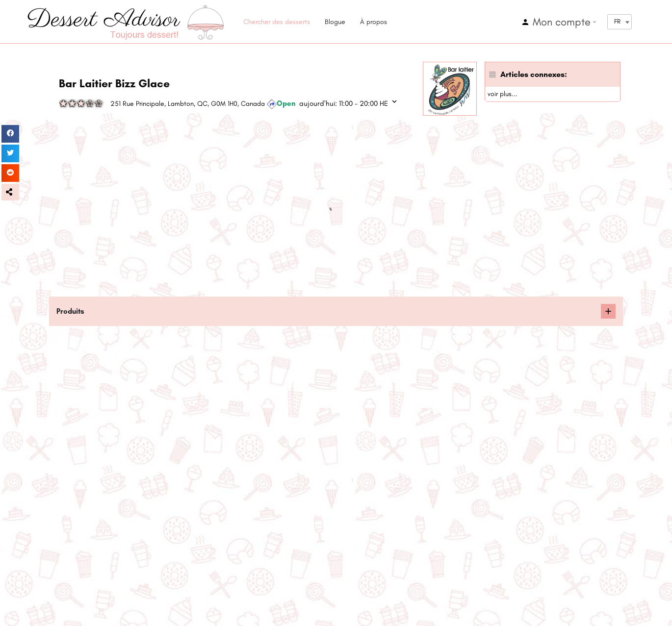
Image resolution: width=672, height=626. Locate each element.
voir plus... (503, 94)
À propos (374, 22)
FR (617, 21)
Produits (70, 311)
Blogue (335, 22)
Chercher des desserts (277, 22)
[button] (10, 192)
